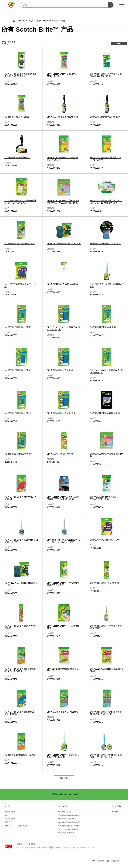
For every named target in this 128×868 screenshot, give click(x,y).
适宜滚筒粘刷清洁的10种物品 (69, 815)
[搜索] (67, 5)
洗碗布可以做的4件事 (66, 833)
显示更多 (64, 778)
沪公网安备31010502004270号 (62, 848)
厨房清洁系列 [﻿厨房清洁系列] (10, 812)
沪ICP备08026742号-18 (41, 848)
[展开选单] (122, 6)
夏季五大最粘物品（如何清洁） (70, 830)
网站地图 (115, 812)
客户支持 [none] (117, 807)
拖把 (7, 815)
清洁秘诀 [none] (63, 807)
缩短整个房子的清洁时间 (67, 819)
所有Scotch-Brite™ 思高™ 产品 (16, 826)
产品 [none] (8, 807)
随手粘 (8, 822)
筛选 (119, 44)
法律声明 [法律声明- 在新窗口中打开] (19, 844)
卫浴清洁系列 (10, 819)
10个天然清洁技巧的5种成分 (69, 826)
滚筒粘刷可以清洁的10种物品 (69, 822)
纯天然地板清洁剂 (65, 812)
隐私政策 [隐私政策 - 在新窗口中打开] (32, 844)
